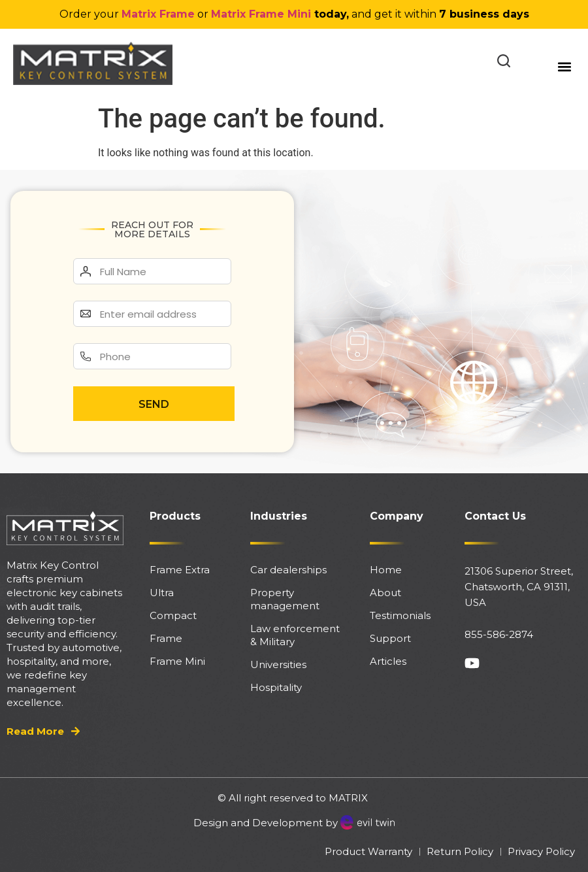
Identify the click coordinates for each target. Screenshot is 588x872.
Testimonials (400, 615)
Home (386, 570)
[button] (564, 66)
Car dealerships (288, 570)
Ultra (162, 593)
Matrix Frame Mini (261, 14)
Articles (388, 661)
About (385, 593)
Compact (173, 615)
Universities (278, 664)
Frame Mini (177, 661)
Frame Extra (180, 570)
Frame (166, 638)
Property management (285, 599)
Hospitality (276, 687)
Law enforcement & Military (295, 635)
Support (390, 638)
